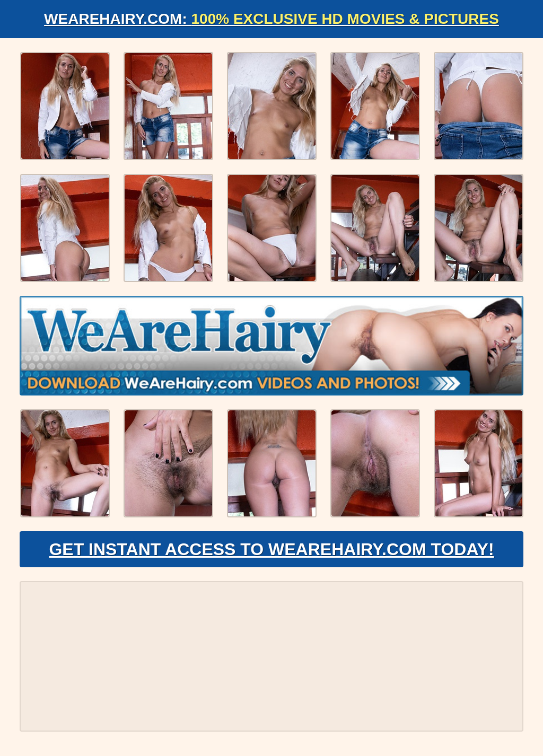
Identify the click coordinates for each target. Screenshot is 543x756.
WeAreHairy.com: (271, 19)
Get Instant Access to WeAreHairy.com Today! (271, 549)
